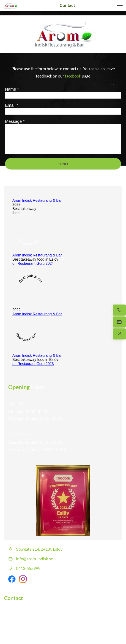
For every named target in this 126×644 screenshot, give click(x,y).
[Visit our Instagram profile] (23, 579)
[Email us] (119, 322)
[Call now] (119, 310)
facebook (73, 76)
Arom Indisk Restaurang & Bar (37, 200)
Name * (12, 89)
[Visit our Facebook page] (12, 579)
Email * (12, 105)
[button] (120, 6)
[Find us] (119, 334)
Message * (15, 121)
